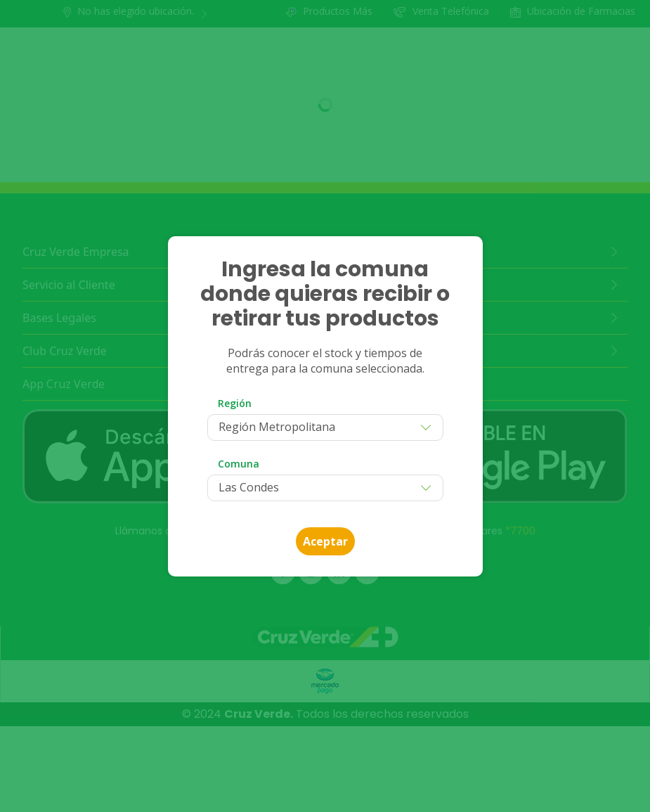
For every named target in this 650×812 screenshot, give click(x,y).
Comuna (239, 464)
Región (235, 403)
